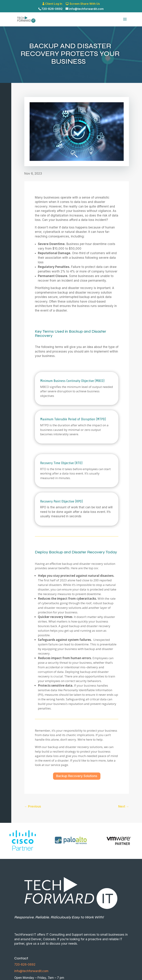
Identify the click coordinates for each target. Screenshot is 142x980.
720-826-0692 (52, 9)
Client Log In (54, 4)
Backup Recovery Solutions (77, 776)
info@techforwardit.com (31, 971)
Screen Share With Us (85, 4)
